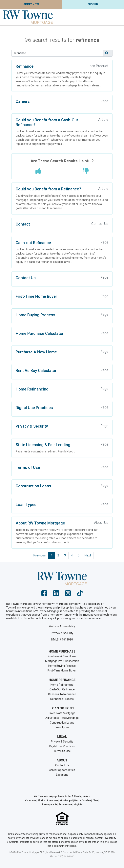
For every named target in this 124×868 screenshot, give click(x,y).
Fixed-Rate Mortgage (62, 713)
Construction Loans (33, 486)
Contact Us (26, 278)
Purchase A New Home (36, 352)
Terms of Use (28, 467)
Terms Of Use (62, 751)
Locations (62, 775)
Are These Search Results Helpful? (62, 161)
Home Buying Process (35, 315)
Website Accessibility (62, 626)
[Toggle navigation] (116, 17)
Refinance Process (62, 699)
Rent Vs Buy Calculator (36, 371)
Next (88, 555)
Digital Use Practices (34, 408)
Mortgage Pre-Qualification (62, 661)
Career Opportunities (62, 770)
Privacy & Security (32, 426)
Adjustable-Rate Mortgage (62, 718)
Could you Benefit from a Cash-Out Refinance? (47, 122)
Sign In (93, 4)
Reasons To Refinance (62, 694)
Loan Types (26, 505)
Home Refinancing (32, 389)
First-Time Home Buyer (36, 296)
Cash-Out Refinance (62, 689)
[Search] (57, 53)
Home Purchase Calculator (40, 333)
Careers (23, 101)
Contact (23, 224)
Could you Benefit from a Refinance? (48, 189)
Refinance (25, 66)
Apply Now (31, 4)
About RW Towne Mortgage (40, 523)
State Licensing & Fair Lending (43, 445)
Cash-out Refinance (33, 243)
